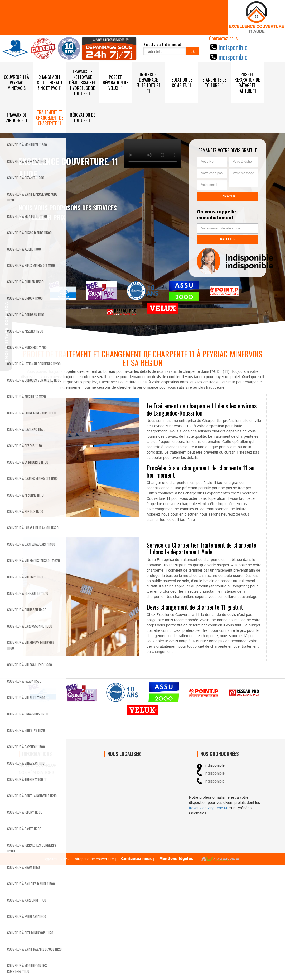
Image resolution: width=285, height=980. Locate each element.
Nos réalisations (36, 772)
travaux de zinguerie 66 (209, 808)
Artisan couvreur (38, 765)
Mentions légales (176, 858)
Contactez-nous (137, 858)
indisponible (233, 47)
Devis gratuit (33, 780)
